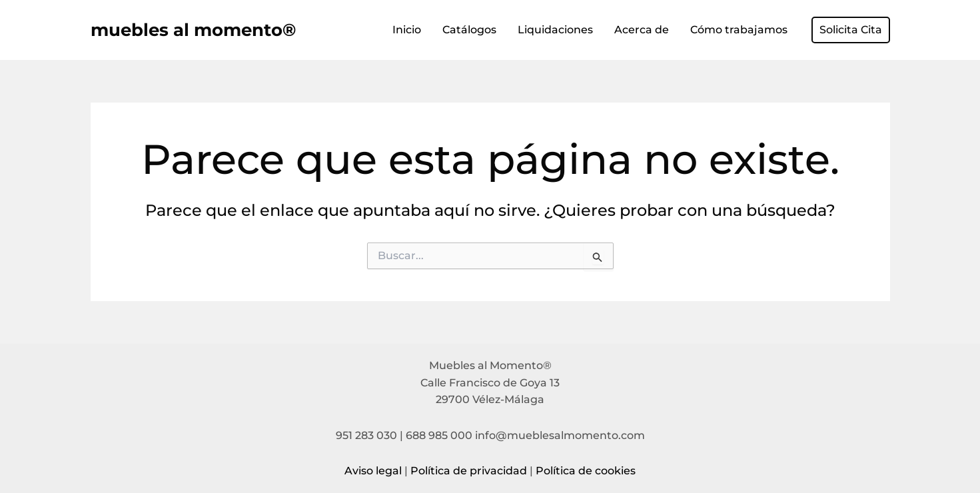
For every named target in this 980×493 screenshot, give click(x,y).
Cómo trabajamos (739, 30)
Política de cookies (586, 471)
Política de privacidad (469, 471)
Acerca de (642, 30)
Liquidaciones (555, 30)
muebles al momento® (193, 30)
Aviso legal (373, 471)
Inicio (407, 30)
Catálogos (469, 30)
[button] (851, 30)
